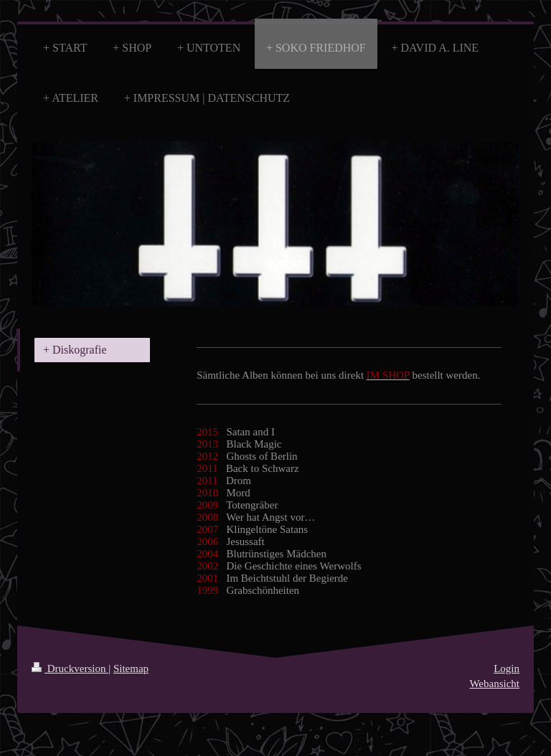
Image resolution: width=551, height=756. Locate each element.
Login (507, 668)
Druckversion (70, 668)
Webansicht (494, 684)
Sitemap (131, 668)
